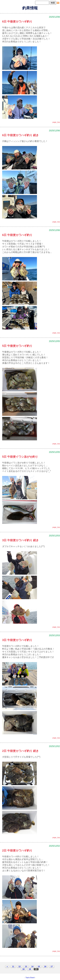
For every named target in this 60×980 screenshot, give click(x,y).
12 (19, 967)
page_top (56, 122)
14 (32, 967)
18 (24, 969)
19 (30, 969)
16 (45, 967)
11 (13, 967)
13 (26, 967)
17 (52, 967)
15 (39, 967)
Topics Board (30, 978)
